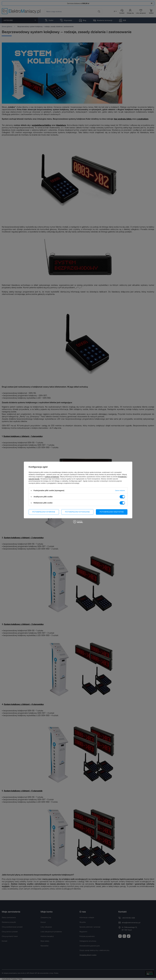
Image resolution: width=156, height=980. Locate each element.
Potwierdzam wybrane (44, 512)
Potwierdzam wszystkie (112, 512)
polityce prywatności (52, 477)
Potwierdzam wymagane (77, 512)
